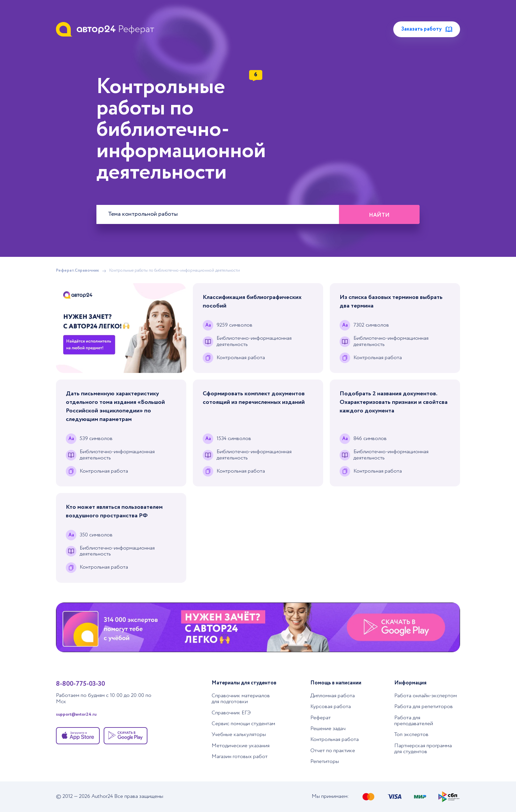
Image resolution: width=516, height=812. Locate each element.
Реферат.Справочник (77, 271)
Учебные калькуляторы (239, 735)
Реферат (321, 718)
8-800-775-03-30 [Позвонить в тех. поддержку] (80, 684)
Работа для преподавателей (414, 721)
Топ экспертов (411, 735)
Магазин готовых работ (240, 757)
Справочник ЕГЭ (231, 713)
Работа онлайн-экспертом (426, 696)
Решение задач (328, 729)
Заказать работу (427, 29)
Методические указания (241, 746)
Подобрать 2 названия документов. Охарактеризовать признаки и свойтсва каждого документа (394, 402)
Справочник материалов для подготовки (241, 699)
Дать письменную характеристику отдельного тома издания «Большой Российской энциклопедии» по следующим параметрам (115, 406)
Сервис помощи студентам (243, 724)
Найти (379, 215)
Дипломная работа (333, 696)
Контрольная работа (335, 739)
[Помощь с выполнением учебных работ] (121, 328)
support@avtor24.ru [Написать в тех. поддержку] (76, 715)
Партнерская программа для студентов (423, 749)
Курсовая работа (331, 707)
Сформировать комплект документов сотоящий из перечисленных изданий (254, 398)
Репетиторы (325, 762)
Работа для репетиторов (424, 707)
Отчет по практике (333, 751)
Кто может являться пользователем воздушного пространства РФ (114, 511)
